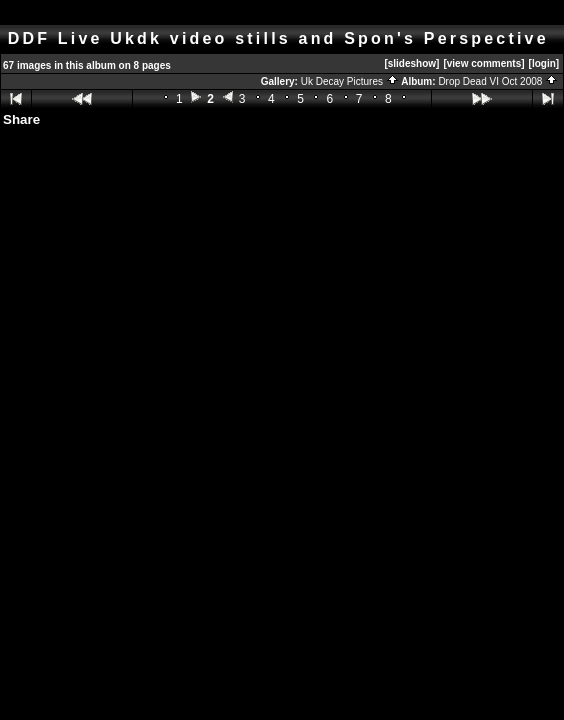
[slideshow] (411, 63)
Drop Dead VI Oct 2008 (498, 81)
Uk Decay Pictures (350, 81)
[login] (544, 63)
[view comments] (483, 63)
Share (21, 119)
